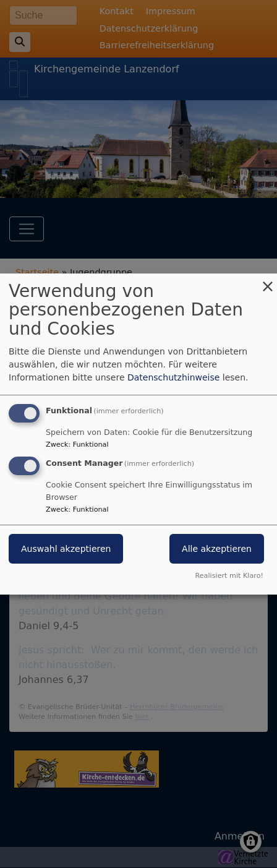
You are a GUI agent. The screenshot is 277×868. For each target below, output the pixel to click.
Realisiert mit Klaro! (229, 576)
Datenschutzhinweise (173, 377)
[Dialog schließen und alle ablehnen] (268, 281)
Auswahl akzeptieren (66, 549)
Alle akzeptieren (217, 549)
